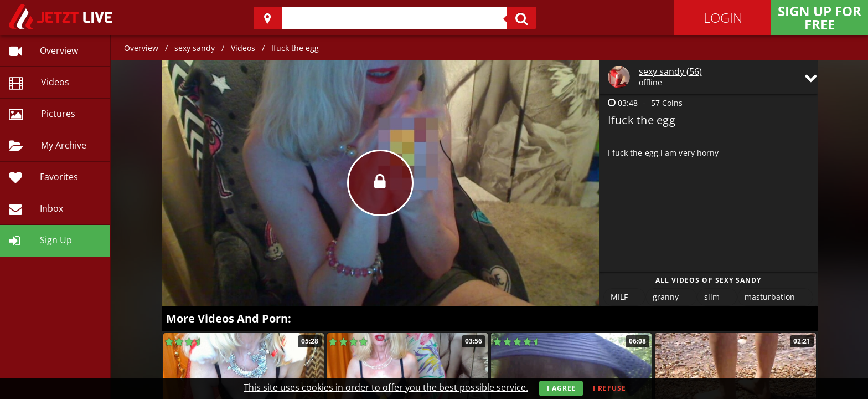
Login (723, 17)
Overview (141, 48)
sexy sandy (195, 48)
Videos (243, 48)
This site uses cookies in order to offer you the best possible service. (386, 387)
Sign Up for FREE (820, 17)
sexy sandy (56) (670, 71)
